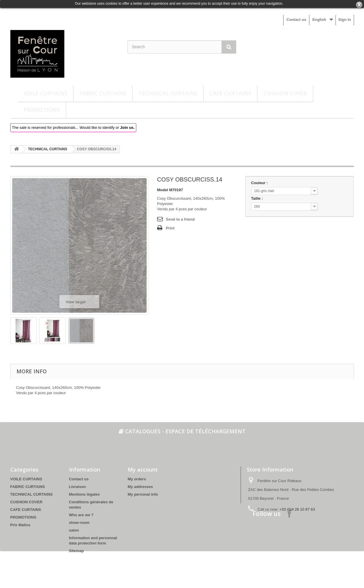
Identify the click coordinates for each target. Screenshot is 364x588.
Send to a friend (180, 219)
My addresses (140, 487)
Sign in (344, 20)
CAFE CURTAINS (230, 93)
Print (170, 228)
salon (74, 530)
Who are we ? (81, 515)
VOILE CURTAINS (45, 93)
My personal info (143, 494)
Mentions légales (84, 494)
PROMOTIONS (42, 110)
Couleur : (260, 183)
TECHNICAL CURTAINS (168, 93)
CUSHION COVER (285, 93)
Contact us (296, 20)
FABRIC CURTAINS (103, 93)
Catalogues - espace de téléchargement (182, 431)
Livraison (78, 487)
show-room (79, 523)
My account (143, 469)
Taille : (258, 198)
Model (163, 190)
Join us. (127, 128)
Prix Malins (20, 525)
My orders (137, 479)
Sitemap (77, 551)
